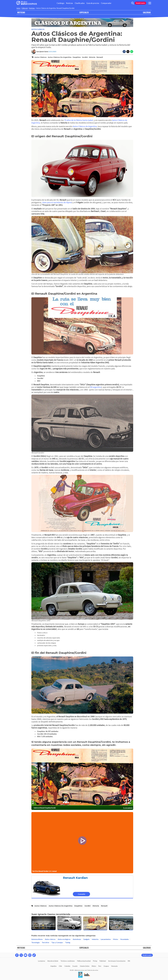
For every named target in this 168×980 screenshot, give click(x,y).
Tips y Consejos (57, 942)
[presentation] (82, 777)
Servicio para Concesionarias (117, 961)
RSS (129, 961)
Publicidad (103, 961)
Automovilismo (37, 939)
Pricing (95, 961)
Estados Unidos (85, 966)
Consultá (81, 894)
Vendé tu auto (140, 3)
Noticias (69, 3)
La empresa (42, 961)
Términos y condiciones (68, 961)
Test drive (45, 942)
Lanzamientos (106, 939)
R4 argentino (96, 387)
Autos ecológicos (64, 939)
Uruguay (106, 966)
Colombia (67, 966)
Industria (95, 939)
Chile (60, 966)
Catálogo (60, 3)
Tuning (68, 942)
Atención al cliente (53, 961)
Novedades (125, 939)
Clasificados (80, 3)
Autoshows (77, 939)
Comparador (106, 3)
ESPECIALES (84, 12)
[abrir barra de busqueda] (133, 3)
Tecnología (35, 942)
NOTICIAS (21, 12)
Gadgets (86, 939)
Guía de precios (93, 3)
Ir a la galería (128, 808)
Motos (116, 939)
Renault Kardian (75, 878)
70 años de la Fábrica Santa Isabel (78, 120)
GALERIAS (147, 12)
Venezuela (114, 966)
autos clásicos (41, 57)
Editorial (25, 8)
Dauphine (77, 57)
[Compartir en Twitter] (128, 52)
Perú (100, 966)
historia (92, 57)
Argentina (53, 966)
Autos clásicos (38, 29)
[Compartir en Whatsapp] (132, 52)
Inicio (18, 8)
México (94, 966)
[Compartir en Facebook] (124, 52)
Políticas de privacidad (84, 961)
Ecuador (75, 966)
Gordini (85, 57)
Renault (100, 57)
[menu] (150, 3)
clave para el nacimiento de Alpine (57, 202)
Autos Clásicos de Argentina (60, 57)
